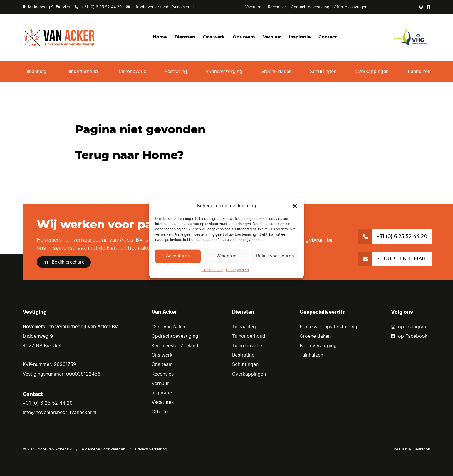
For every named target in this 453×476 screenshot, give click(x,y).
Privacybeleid (238, 270)
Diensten (185, 37)
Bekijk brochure (64, 262)
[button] (295, 206)
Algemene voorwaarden (104, 449)
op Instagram (409, 327)
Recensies (277, 7)
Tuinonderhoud (81, 72)
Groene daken (276, 72)
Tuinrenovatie (131, 72)
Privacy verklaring (151, 449)
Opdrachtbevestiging (310, 7)
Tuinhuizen (419, 72)
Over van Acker (169, 327)
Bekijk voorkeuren (275, 256)
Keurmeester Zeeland (175, 346)
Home (160, 37)
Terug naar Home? (130, 156)
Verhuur (272, 37)
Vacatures (254, 7)
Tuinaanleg (35, 72)
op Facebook (409, 336)
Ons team (244, 37)
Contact (328, 37)
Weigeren (226, 256)
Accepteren (178, 256)
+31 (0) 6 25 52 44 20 (98, 7)
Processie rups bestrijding (328, 327)
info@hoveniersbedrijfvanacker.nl (160, 7)
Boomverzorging (224, 72)
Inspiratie (300, 37)
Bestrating (176, 72)
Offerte (160, 412)
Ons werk (214, 37)
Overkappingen (372, 72)
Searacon (422, 449)
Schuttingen (323, 72)
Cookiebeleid (212, 270)
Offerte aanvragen (351, 7)
